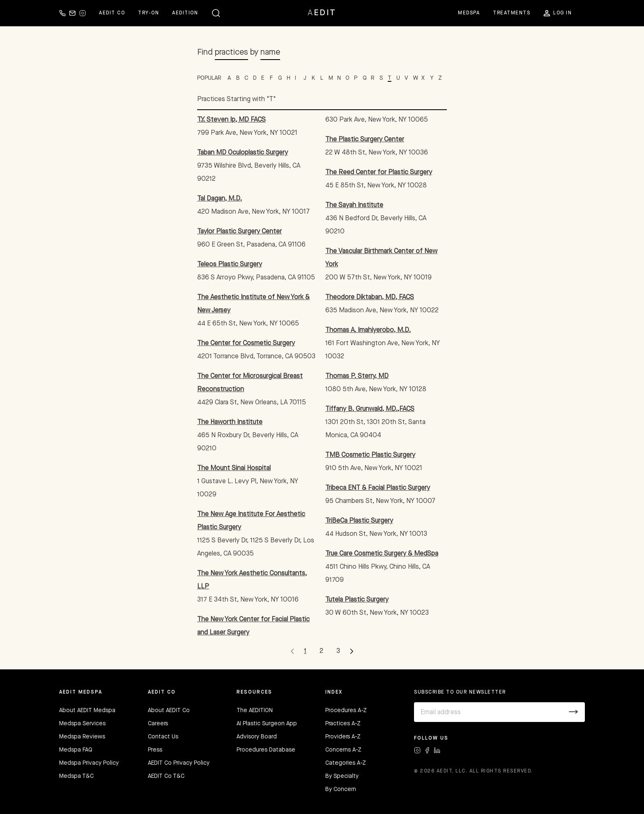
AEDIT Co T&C (166, 776)
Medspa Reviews (82, 737)
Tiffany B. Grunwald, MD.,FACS (370, 409)
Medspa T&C (76, 776)
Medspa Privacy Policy (89, 763)
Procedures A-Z (346, 710)
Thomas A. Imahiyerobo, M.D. (368, 330)
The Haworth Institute (230, 422)
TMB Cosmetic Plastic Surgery (370, 455)
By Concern (341, 789)
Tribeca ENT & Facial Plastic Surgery (378, 488)
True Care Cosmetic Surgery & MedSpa (382, 554)
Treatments (512, 13)
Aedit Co (112, 13)
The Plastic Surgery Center (365, 140)
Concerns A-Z (343, 750)
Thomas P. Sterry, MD (357, 376)
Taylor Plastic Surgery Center (239, 232)
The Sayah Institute (354, 205)
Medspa (469, 13)
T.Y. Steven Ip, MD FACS (231, 120)
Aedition (185, 13)
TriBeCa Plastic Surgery (359, 521)
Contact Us (163, 737)
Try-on (148, 13)
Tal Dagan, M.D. (220, 199)
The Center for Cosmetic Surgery (246, 344)
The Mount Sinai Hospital (234, 468)
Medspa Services (82, 724)
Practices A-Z (343, 724)
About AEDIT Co (169, 710)
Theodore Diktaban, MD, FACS (370, 297)
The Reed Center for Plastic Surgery (379, 173)
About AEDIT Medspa (87, 710)
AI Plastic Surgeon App (267, 724)
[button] (216, 13)
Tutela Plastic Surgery (357, 600)
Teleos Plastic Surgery (230, 265)
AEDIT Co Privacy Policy (179, 763)
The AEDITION (255, 710)
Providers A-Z (343, 737)
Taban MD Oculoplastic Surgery (243, 153)
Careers (158, 724)
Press (155, 750)
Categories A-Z (346, 763)
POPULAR (209, 78)
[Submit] (574, 712)
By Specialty (342, 776)
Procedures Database (266, 750)
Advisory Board (257, 737)
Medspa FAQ (76, 750)
